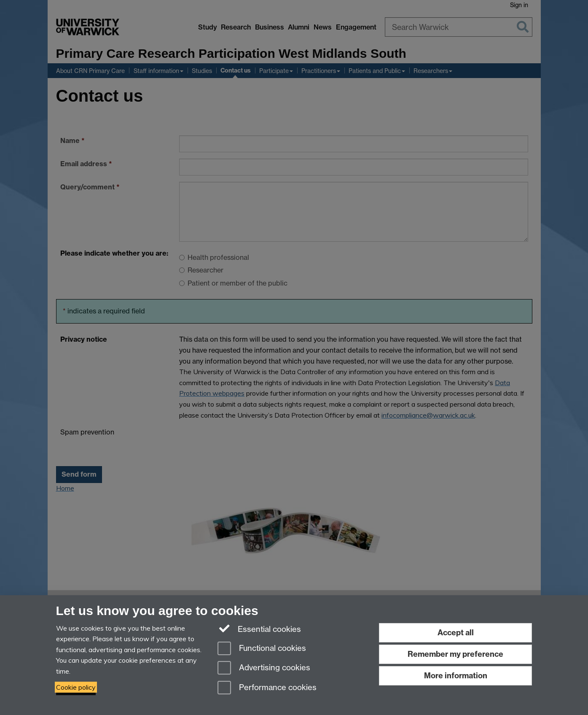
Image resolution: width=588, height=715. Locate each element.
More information (456, 676)
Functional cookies (262, 649)
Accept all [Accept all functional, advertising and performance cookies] (456, 633)
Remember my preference (455, 654)
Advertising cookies (264, 668)
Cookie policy (76, 687)
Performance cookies (267, 688)
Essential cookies (259, 629)
